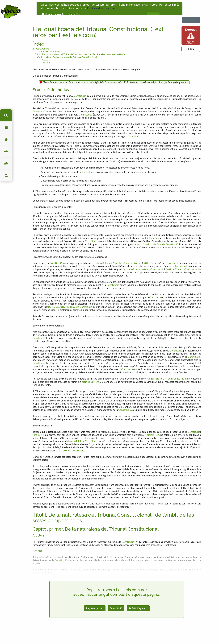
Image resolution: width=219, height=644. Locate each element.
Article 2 (46, 53)
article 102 (153, 426)
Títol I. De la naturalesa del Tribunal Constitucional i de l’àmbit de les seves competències (81, 45)
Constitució (39, 102)
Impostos (6, 163)
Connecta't (190, 11)
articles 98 (88, 373)
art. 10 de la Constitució (71, 441)
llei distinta (151, 229)
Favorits (6, 139)
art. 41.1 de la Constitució (84, 432)
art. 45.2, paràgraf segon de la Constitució (70, 298)
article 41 (39, 426)
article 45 (182, 257)
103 (98, 373)
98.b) (147, 254)
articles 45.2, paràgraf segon (116, 254)
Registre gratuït (95, 599)
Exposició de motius (50, 43)
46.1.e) (138, 254)
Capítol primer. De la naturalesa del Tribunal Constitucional (67, 48)
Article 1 (46, 51)
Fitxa (191, 40)
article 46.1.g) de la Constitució (169, 370)
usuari (6, 175)
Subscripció (116, 599)
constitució (80, 87)
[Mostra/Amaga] (41, 39)
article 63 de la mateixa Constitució (143, 260)
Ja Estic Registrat (138, 599)
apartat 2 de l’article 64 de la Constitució (156, 235)
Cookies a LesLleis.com (101, 6)
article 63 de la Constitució (182, 260)
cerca (6, 115)
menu (6, 127)
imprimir (6, 151)
